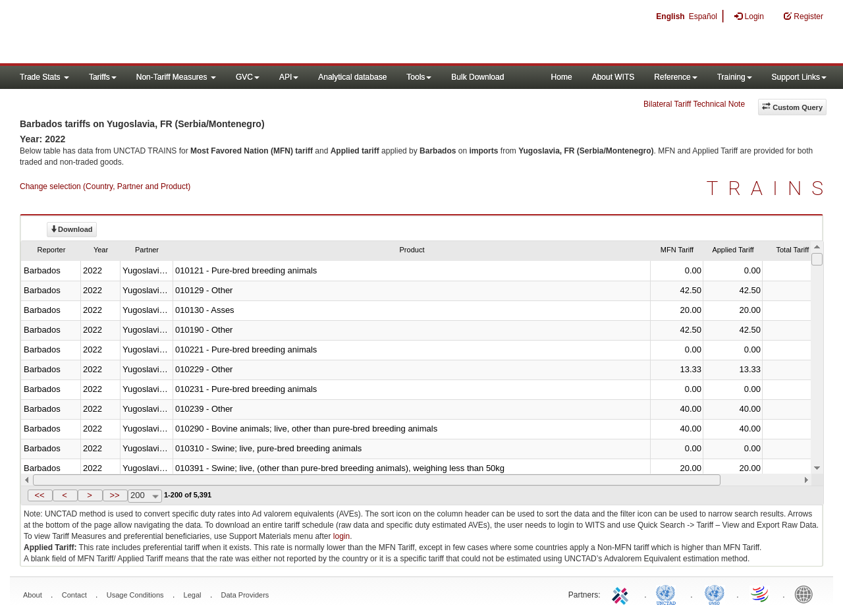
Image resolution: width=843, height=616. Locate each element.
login (341, 536)
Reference (675, 77)
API (289, 77)
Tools (419, 77)
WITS (132, 33)
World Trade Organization (761, 594)
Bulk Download (477, 77)
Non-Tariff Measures (176, 77)
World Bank (807, 594)
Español (703, 16)
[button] (40, 495)
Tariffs (103, 77)
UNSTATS (715, 594)
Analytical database (352, 77)
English (670, 16)
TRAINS (770, 188)
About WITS (613, 77)
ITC (622, 594)
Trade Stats (44, 77)
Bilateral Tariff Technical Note (694, 104)
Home (562, 77)
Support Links (799, 77)
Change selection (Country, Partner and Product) (105, 186)
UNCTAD (668, 594)
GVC (248, 77)
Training (735, 77)
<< (39, 495)
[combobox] (145, 496)
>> (114, 495)
